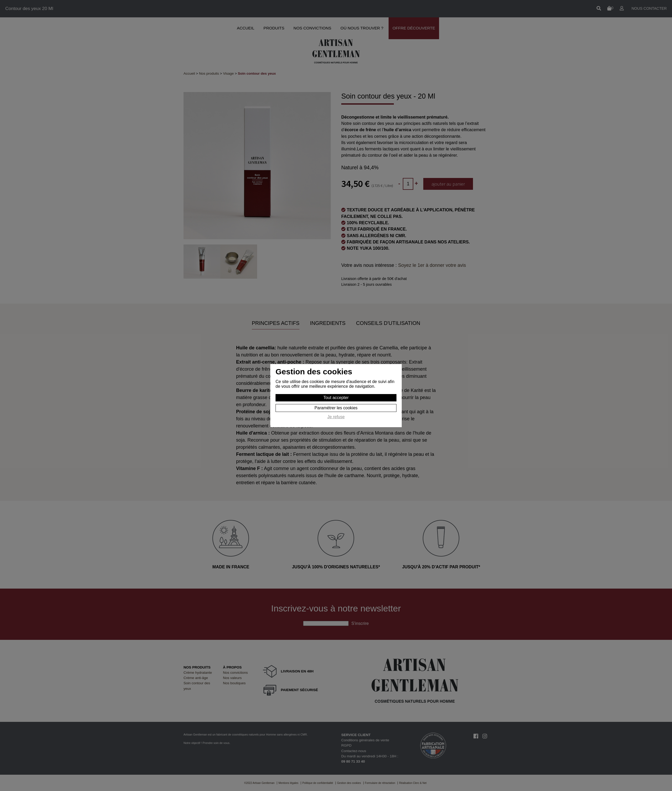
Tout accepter (336, 398)
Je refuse (336, 417)
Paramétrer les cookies (336, 408)
